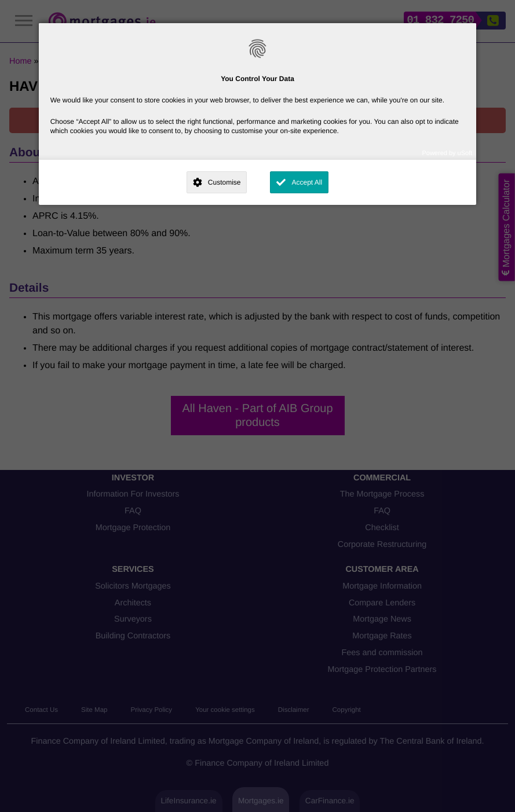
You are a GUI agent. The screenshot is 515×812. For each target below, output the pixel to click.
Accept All (307, 182)
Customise (224, 182)
